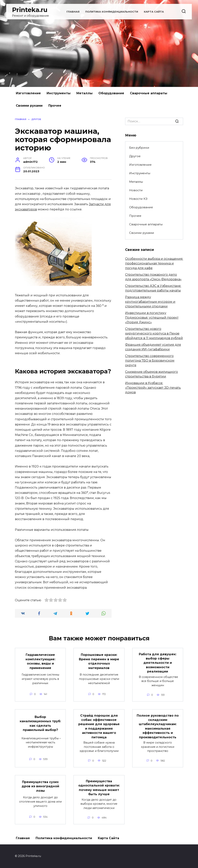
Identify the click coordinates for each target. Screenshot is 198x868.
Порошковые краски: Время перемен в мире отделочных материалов (99, 661)
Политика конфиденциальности (112, 12)
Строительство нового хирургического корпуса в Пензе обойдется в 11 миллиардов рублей (154, 333)
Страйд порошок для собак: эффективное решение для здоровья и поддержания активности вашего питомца (99, 726)
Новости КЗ (138, 199)
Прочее (55, 106)
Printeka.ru (30, 10)
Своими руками (29, 106)
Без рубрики (139, 148)
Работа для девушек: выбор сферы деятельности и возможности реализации (158, 663)
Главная (73, 12)
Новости (136, 190)
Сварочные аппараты (149, 93)
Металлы (84, 93)
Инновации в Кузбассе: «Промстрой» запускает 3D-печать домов (153, 388)
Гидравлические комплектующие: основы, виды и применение (40, 661)
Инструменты (59, 93)
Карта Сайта (154, 12)
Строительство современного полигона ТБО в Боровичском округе (150, 361)
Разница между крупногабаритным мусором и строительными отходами (150, 302)
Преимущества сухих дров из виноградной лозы (40, 786)
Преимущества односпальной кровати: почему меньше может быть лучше (99, 788)
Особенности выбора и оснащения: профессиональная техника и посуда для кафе (154, 263)
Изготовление (28, 93)
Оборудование (111, 93)
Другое (135, 156)
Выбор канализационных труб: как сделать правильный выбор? (40, 723)
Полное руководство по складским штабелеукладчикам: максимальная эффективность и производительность (158, 726)
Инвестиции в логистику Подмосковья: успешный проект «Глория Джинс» (152, 318)
